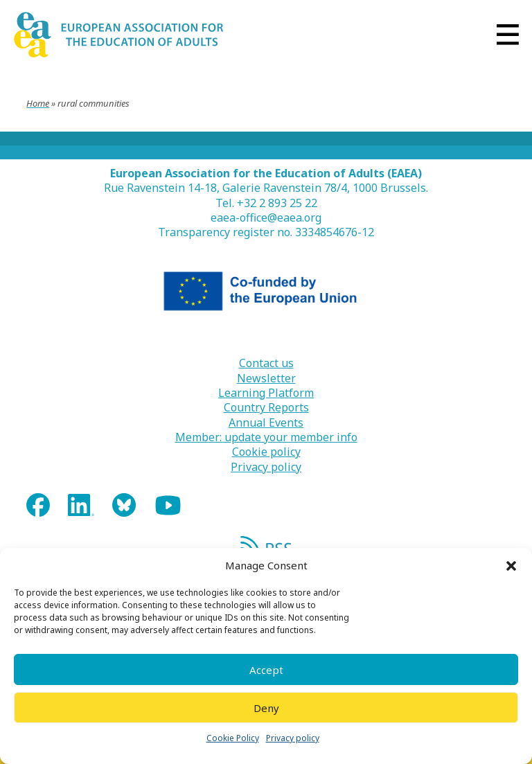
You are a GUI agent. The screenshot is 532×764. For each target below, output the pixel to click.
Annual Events (266, 423)
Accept (266, 670)
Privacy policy (293, 738)
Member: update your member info (266, 437)
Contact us (266, 363)
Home (38, 103)
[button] (511, 566)
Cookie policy (266, 452)
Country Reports (266, 408)
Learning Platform (266, 393)
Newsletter (266, 379)
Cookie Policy (233, 738)
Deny (266, 708)
